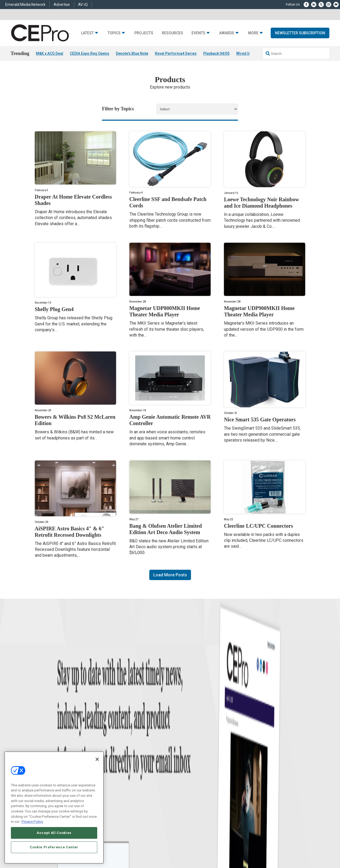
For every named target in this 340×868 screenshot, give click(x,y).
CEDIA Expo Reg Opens (90, 53)
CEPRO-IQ (177, 762)
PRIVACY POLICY (291, 826)
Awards (227, 33)
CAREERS (128, 821)
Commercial (110, 742)
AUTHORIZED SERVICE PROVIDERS (163, 821)
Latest (87, 33)
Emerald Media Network (25, 5)
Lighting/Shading (114, 762)
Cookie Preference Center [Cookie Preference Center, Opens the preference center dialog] (54, 847)
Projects (144, 33)
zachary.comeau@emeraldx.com (260, 753)
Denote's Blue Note (132, 53)
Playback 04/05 (216, 53)
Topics (114, 33)
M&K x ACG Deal (50, 53)
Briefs (38, 742)
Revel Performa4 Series (176, 53)
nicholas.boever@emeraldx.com (260, 773)
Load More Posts (170, 575)
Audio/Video (110, 755)
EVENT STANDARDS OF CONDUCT (216, 821)
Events (198, 33)
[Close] (97, 759)
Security (108, 769)
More (253, 33)
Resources (172, 33)
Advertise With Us (183, 735)
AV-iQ (83, 5)
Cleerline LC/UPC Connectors (258, 526)
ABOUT (113, 821)
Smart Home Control (116, 749)
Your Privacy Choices (262, 821)
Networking (110, 735)
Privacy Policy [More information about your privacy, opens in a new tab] (32, 822)
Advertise (62, 5)
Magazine (177, 749)
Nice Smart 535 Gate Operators (260, 420)
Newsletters (178, 755)
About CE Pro (179, 742)
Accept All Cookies (54, 833)
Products (40, 749)
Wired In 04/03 (249, 53)
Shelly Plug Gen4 (54, 309)
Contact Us (246, 781)
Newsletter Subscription (300, 33)
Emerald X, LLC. (267, 814)
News (38, 735)
